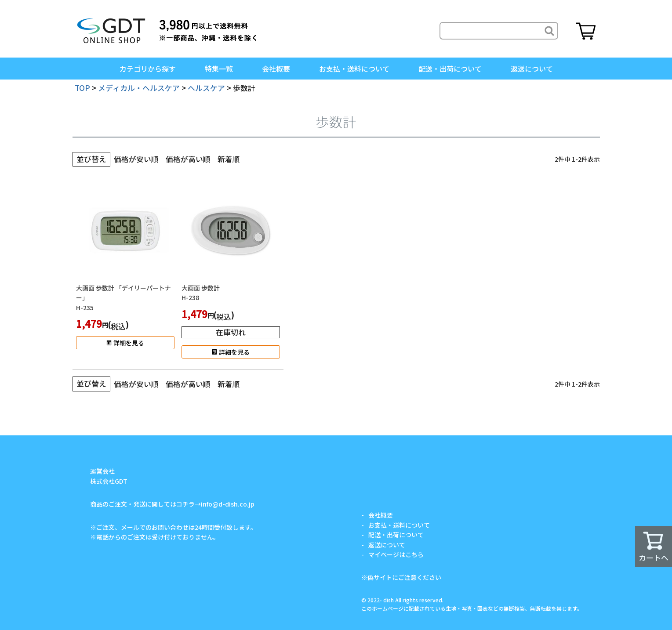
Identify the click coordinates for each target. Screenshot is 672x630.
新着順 (229, 159)
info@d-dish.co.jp (228, 504)
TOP (82, 88)
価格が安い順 (136, 159)
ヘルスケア (206, 88)
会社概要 (276, 69)
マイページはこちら (396, 554)
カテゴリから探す (148, 69)
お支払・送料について (354, 69)
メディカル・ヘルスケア (139, 88)
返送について (532, 69)
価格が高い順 (188, 159)
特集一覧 (219, 69)
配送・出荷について (450, 69)
